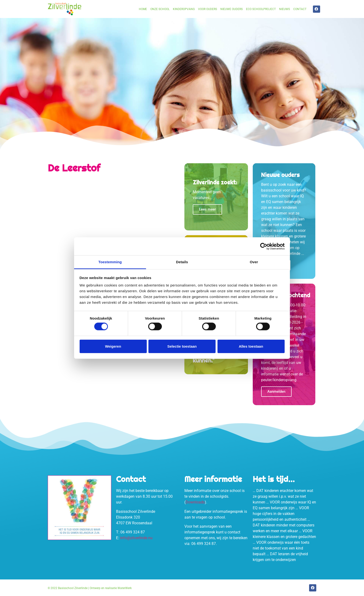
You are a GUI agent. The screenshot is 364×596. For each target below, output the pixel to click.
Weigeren (113, 346)
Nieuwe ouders (232, 9)
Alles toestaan (251, 346)
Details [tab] (182, 262)
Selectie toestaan (182, 346)
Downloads (195, 502)
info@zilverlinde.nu (136, 538)
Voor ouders (208, 9)
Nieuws (285, 9)
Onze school (160, 9)
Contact (300, 9)
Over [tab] (254, 262)
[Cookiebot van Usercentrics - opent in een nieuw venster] (264, 246)
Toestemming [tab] (110, 262)
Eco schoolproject (261, 9)
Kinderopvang (184, 9)
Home (143, 9)
